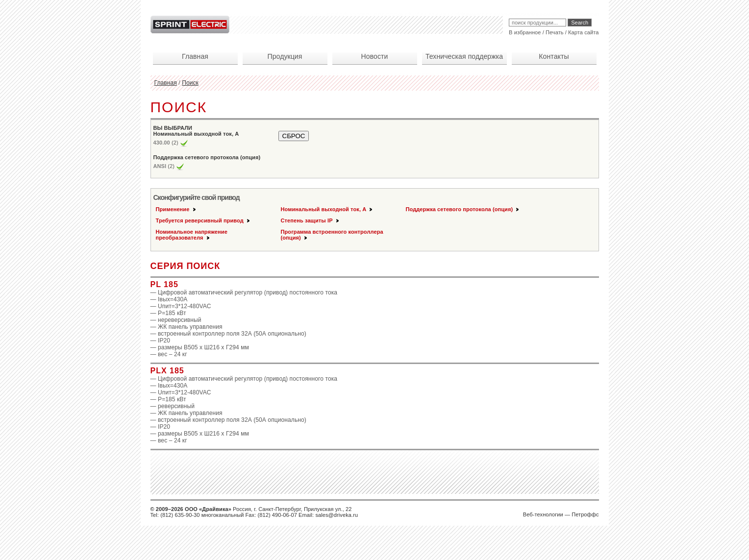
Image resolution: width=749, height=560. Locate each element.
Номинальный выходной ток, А (327, 209)
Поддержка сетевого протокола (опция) (463, 209)
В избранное (525, 32)
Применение (176, 209)
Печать (555, 32)
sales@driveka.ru (337, 515)
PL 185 (164, 284)
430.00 (162, 143)
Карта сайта (583, 32)
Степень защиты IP (311, 220)
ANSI (160, 166)
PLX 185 (167, 371)
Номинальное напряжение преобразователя (192, 235)
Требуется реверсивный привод (203, 220)
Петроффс (585, 514)
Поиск (190, 83)
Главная (166, 83)
